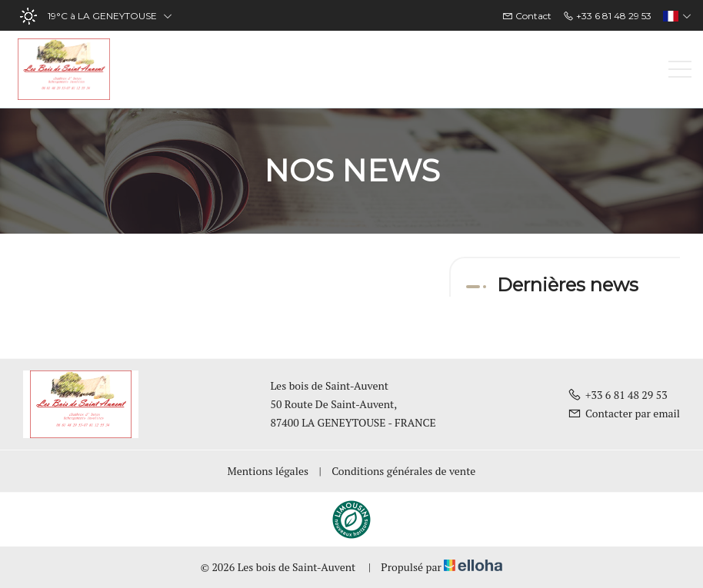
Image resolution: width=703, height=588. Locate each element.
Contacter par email (624, 413)
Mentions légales (268, 471)
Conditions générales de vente (403, 471)
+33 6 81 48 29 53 (618, 395)
